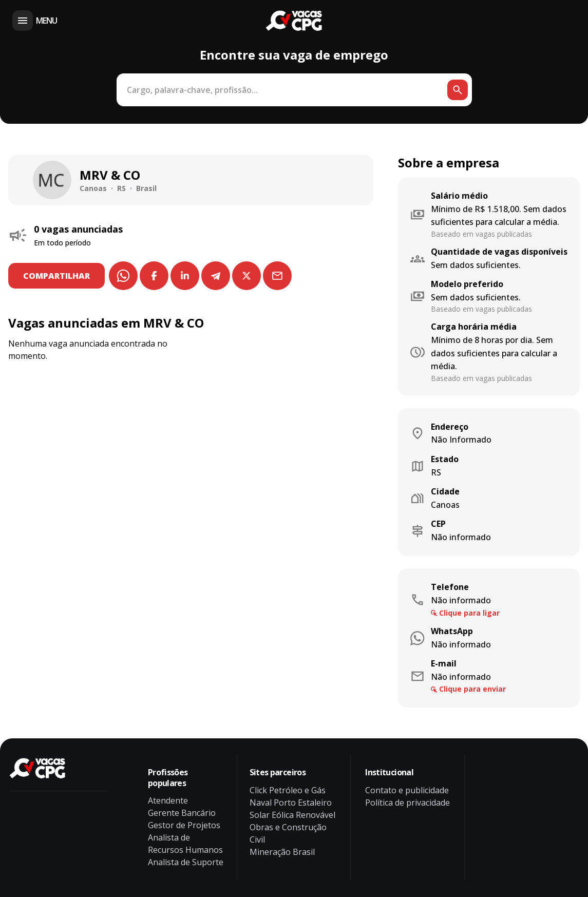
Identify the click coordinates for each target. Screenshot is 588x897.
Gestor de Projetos (184, 825)
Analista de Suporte (186, 862)
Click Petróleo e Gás (288, 790)
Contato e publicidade (407, 790)
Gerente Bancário (182, 813)
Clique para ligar (469, 613)
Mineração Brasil (282, 852)
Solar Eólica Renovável (292, 815)
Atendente (168, 800)
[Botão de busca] (458, 90)
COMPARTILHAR (58, 276)
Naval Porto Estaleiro (291, 803)
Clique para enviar (472, 689)
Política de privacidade (407, 803)
